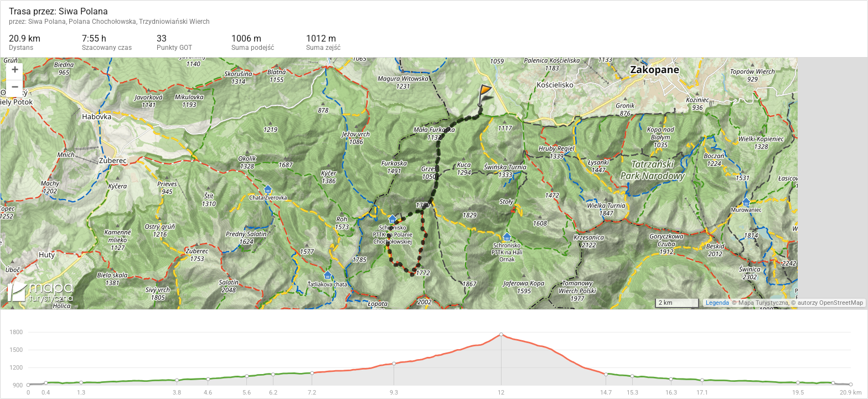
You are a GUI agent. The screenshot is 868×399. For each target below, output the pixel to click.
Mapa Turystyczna (763, 303)
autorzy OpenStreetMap (830, 303)
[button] (14, 72)
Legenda (717, 303)
